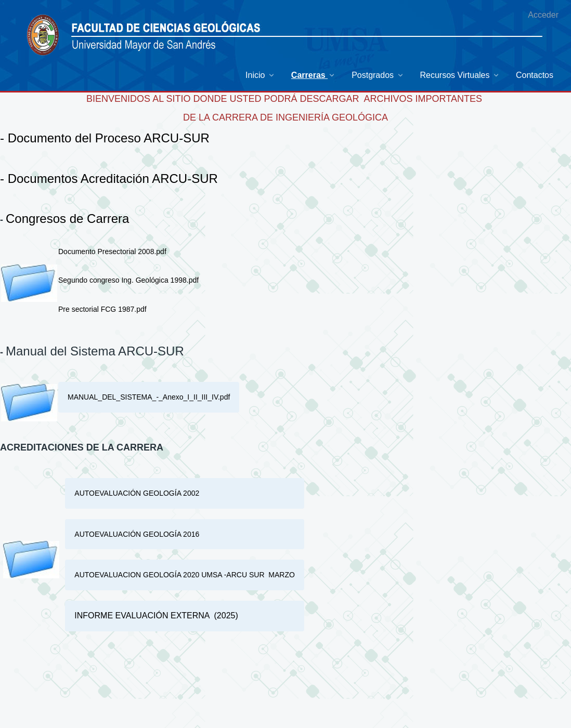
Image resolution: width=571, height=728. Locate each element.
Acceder (543, 15)
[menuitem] (261, 75)
